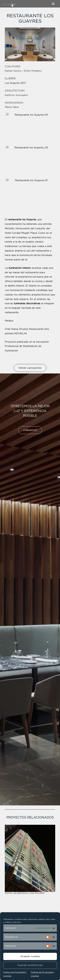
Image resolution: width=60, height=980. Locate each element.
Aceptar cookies (30, 956)
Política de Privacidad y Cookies (15, 974)
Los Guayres (12, 83)
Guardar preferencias (30, 965)
